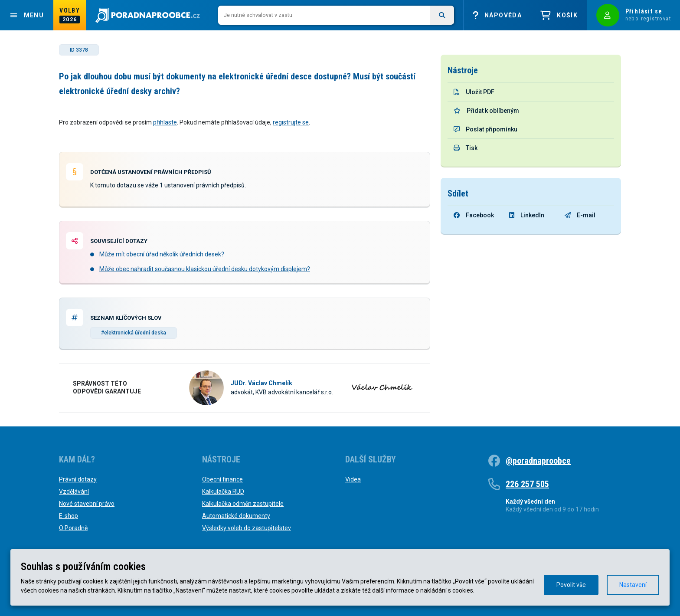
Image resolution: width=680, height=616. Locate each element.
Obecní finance (222, 479)
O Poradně (73, 528)
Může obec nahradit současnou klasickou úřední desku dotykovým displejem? (205, 269)
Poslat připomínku (485, 129)
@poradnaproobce (538, 461)
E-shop (69, 516)
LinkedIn (527, 215)
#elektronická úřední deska (134, 333)
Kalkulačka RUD (223, 491)
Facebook (474, 215)
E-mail (580, 215)
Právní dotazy (78, 479)
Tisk (466, 148)
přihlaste (165, 122)
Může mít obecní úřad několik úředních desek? (162, 254)
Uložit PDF (474, 92)
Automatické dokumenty (236, 516)
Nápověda (497, 15)
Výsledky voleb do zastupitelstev (247, 528)
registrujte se (291, 122)
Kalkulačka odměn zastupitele (243, 504)
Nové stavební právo (87, 504)
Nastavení (633, 585)
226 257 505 (527, 484)
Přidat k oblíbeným (486, 111)
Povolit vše (571, 585)
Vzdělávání (74, 491)
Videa (353, 479)
